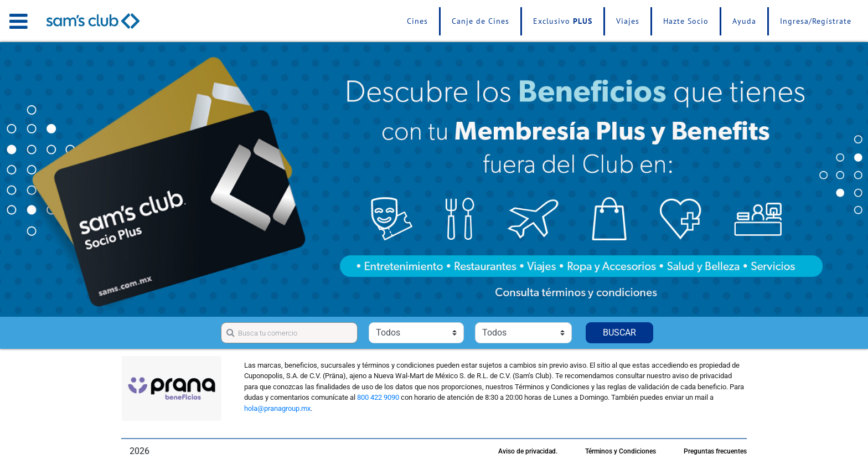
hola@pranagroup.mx (277, 408)
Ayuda (744, 21)
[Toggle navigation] (19, 21)
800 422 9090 (378, 397)
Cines (417, 21)
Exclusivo (563, 21)
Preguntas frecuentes (715, 451)
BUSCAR (619, 333)
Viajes (628, 21)
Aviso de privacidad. (528, 451)
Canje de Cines (480, 21)
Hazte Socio (686, 21)
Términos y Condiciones (621, 451)
